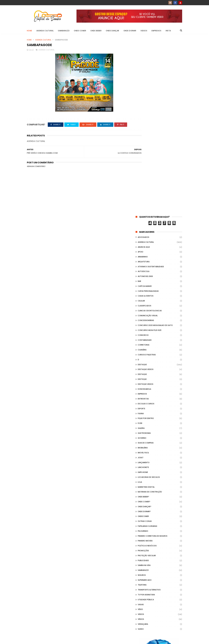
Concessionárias (146, 144)
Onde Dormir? (144, 335)
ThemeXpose (43, 640)
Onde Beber (96, 31)
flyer (140, 247)
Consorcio (143, 159)
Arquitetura (144, 86)
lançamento (144, 286)
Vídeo (140, 433)
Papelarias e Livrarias (147, 350)
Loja (140, 306)
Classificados (144, 130)
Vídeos (141, 443)
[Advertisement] (159, 607)
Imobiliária (143, 272)
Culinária (142, 174)
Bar (139, 105)
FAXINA (141, 237)
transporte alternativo (149, 414)
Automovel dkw (145, 100)
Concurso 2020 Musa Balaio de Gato (155, 149)
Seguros (142, 399)
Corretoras (144, 169)
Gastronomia (144, 257)
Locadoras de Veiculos (149, 301)
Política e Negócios (147, 370)
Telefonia (142, 409)
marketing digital (146, 311)
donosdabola (144, 213)
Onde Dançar (113, 31)
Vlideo (141, 453)
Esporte (141, 233)
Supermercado (145, 404)
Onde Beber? (143, 321)
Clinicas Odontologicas (150, 135)
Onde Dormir (130, 31)
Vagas (141, 428)
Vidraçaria (143, 448)
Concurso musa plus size (150, 154)
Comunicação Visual (148, 139)
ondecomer (143, 340)
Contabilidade (145, 164)
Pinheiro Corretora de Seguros (153, 360)
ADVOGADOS (143, 61)
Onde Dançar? (144, 330)
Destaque (142, 188)
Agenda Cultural (45, 31)
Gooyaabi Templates (74, 640)
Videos (144, 31)
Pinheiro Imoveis (145, 365)
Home (29, 31)
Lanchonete (143, 291)
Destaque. (142, 198)
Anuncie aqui (144, 71)
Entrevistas (143, 223)
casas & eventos (146, 120)
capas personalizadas (148, 115)
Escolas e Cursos (146, 228)
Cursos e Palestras (147, 179)
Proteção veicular (147, 379)
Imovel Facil (143, 277)
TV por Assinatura (146, 419)
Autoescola (144, 95)
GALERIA (141, 252)
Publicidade (143, 384)
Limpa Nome (143, 296)
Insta (168, 31)
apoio (140, 76)
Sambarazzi (64, 31)
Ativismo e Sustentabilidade (151, 90)
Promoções (143, 375)
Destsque (142, 203)
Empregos (157, 31)
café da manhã (145, 110)
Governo (142, 262)
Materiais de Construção (150, 316)
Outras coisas (145, 345)
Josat (141, 281)
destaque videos (146, 193)
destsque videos (146, 208)
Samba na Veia (144, 389)
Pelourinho (143, 355)
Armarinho (143, 81)
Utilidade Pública (146, 424)
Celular (141, 125)
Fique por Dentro (146, 242)
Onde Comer (80, 31)
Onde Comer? (144, 326)
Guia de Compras (146, 267)
